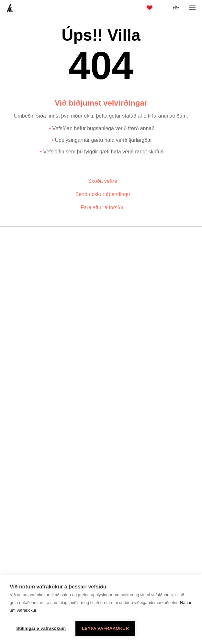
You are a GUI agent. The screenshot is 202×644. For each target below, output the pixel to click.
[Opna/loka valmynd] (192, 8)
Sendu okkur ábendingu (102, 194)
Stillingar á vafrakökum (41, 628)
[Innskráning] (163, 8)
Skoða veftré (103, 181)
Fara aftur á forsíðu (103, 208)
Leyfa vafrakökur (105, 628)
